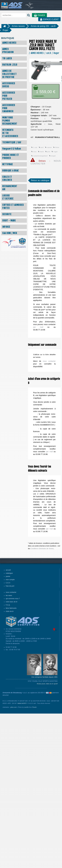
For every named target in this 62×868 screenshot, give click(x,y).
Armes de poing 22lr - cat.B (43, 26)
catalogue (9, 573)
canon (48, 147)
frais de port (10, 586)
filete (56, 147)
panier (8, 576)
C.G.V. (8, 583)
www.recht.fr (22, 703)
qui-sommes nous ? (13, 599)
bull (41, 147)
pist (48, 152)
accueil (8, 570)
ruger (55, 152)
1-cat (34, 147)
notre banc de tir (12, 602)
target (52, 156)
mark (41, 152)
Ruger (5, 30)
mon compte (10, 580)
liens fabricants (11, 608)
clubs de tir (10, 611)
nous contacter (49, 361)
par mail (38, 327)
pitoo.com (13, 707)
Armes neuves (18, 26)
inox (34, 152)
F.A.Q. (8, 605)
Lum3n (26, 707)
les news (9, 595)
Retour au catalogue (40, 180)
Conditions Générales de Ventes (42, 549)
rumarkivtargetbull (39, 156)
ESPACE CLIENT (49, 19)
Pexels (34, 707)
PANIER (39, 15)
